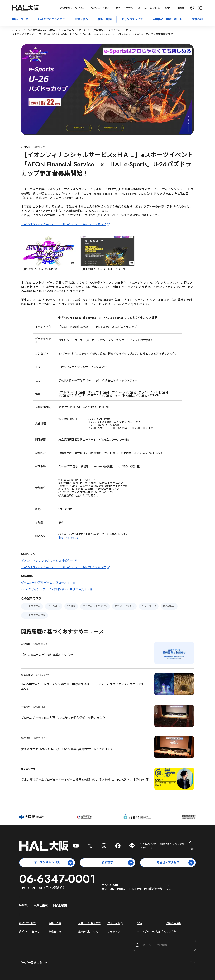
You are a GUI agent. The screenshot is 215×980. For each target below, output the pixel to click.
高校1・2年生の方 (29, 932)
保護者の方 (55, 932)
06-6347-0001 (57, 879)
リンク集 (171, 932)
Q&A (140, 923)
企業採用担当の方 (88, 932)
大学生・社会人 (124, 8)
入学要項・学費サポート (167, 19)
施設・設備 (105, 19)
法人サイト (116, 924)
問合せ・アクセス (175, 863)
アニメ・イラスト (124, 606)
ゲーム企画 (54, 606)
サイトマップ (115, 932)
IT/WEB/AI (169, 606)
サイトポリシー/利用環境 (151, 932)
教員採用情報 (174, 923)
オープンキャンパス (54, 863)
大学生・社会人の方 (89, 923)
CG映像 (71, 606)
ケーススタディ (32, 606)
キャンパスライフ (132, 19)
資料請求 (118, 863)
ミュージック (149, 606)
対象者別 (197, 19)
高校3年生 (81, 8)
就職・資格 (82, 19)
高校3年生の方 (27, 923)
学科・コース (20, 19)
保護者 (181, 8)
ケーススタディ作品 (34, 615)
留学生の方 (55, 923)
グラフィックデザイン (95, 606)
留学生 (168, 8)
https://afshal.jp (69, 538)
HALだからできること (52, 19)
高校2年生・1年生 (101, 8)
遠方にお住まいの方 (149, 8)
